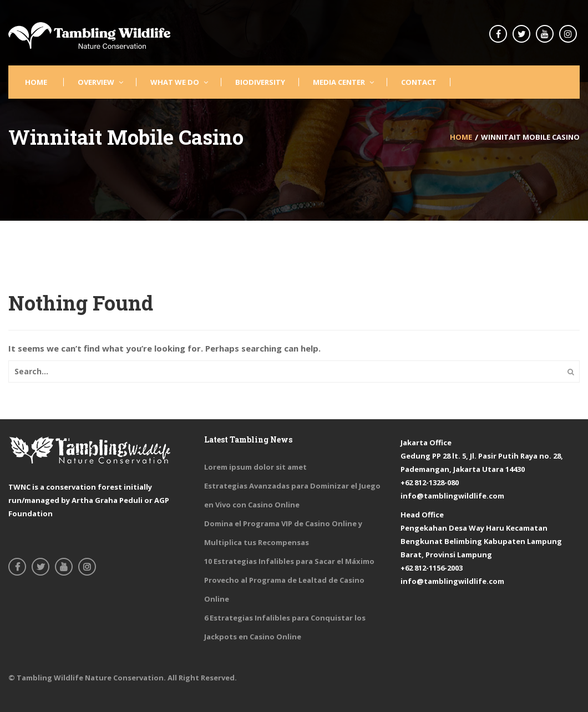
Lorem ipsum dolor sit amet (255, 467)
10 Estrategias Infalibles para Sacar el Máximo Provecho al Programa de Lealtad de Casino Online (289, 580)
